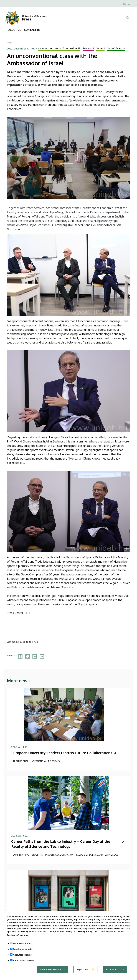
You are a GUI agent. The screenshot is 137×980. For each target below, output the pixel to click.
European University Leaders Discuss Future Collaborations (62, 753)
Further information (18, 942)
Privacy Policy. (85, 938)
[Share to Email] (42, 656)
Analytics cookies (22, 961)
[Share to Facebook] (20, 656)
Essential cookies (22, 950)
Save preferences (50, 976)
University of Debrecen (35, 16)
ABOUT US (15, 30)
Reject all (82, 976)
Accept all (112, 976)
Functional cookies (23, 956)
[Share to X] (27, 656)
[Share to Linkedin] (35, 656)
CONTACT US (32, 30)
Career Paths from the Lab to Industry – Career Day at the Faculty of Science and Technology (61, 844)
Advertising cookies (24, 967)
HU (125, 4)
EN (129, 4)
